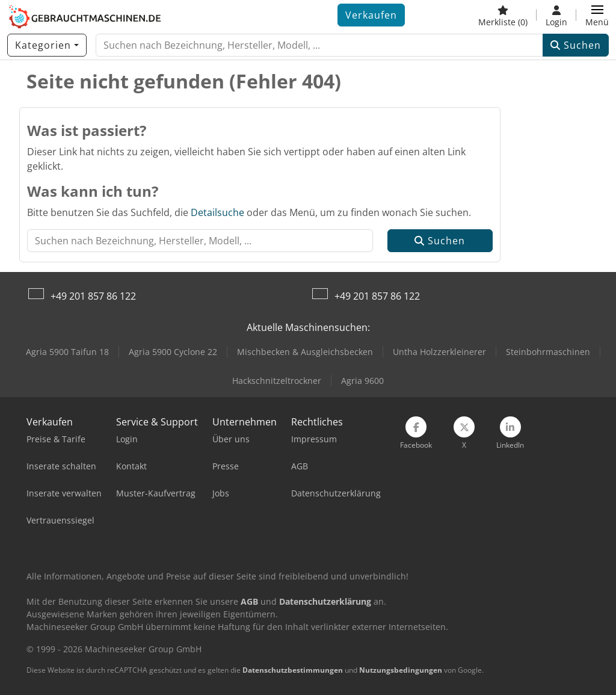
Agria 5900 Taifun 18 (67, 352)
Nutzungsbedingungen (401, 670)
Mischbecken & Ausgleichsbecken (305, 352)
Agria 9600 (362, 381)
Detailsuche (217, 212)
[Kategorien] (47, 45)
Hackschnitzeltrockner (277, 381)
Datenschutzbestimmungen (293, 670)
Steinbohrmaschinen (548, 352)
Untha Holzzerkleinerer (439, 352)
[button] (597, 15)
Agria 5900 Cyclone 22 (173, 352)
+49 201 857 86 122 (93, 296)
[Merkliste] (503, 15)
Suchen (576, 45)
